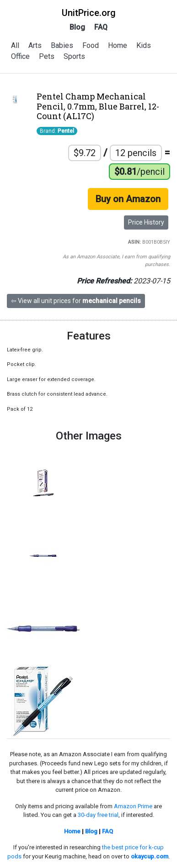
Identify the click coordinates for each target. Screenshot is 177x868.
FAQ (101, 27)
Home (118, 45)
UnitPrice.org (89, 13)
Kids (144, 45)
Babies (62, 45)
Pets (47, 56)
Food (91, 45)
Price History (146, 222)
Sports (74, 56)
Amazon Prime (133, 806)
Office (20, 56)
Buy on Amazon (128, 199)
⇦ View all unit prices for (76, 301)
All (15, 45)
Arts (35, 45)
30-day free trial (98, 815)
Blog (77, 27)
